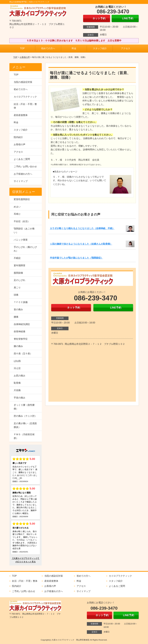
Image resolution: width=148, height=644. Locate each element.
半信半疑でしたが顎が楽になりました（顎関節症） (76, 258)
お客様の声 (25, 57)
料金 (74, 48)
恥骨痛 (17, 383)
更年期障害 (20, 265)
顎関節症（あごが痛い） (24, 231)
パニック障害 (21, 240)
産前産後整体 (21, 115)
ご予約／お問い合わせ (25, 167)
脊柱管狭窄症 (21, 339)
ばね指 (17, 361)
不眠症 (17, 258)
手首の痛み (20, 398)
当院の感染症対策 (23, 82)
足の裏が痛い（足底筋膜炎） (25, 425)
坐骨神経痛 (20, 332)
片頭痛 (17, 390)
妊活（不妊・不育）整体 (25, 106)
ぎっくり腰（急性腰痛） (24, 407)
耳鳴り (17, 214)
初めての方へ (48, 48)
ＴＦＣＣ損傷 (21, 302)
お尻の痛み (20, 376)
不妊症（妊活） (22, 221)
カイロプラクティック (25, 97)
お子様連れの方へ (23, 174)
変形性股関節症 (22, 199)
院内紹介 (18, 137)
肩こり (17, 288)
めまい (17, 207)
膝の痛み (18, 346)
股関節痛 (18, 273)
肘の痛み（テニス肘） (25, 416)
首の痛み (18, 309)
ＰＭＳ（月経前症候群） (24, 436)
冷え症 (17, 368)
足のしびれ (20, 280)
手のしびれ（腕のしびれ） (25, 249)
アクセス (126, 48)
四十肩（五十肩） (23, 354)
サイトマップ (21, 181)
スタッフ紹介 (100, 48)
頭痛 (16, 295)
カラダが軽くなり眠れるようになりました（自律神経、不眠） (82, 228)
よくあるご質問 (22, 159)
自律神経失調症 (22, 324)
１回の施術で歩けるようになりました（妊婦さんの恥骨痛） (81, 244)
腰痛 (16, 317)
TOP (22, 48)
